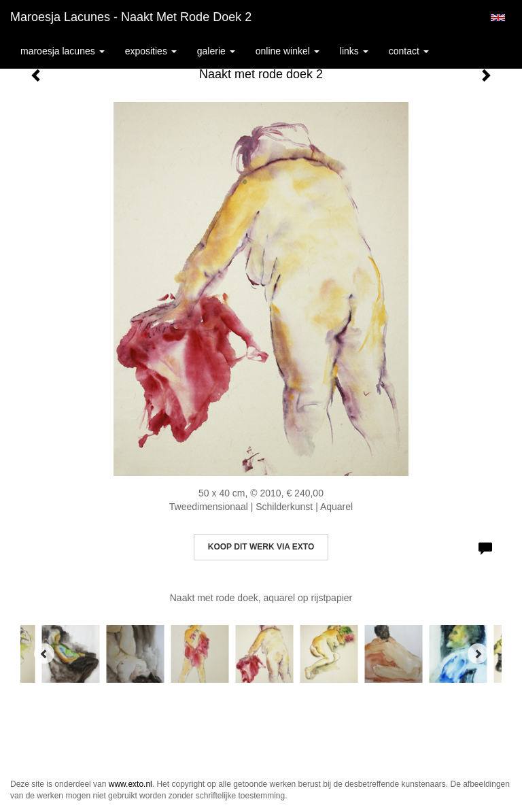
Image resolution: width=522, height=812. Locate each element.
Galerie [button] (216, 51)
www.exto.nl (130, 784)
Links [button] (354, 51)
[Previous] (44, 654)
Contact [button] (409, 51)
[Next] (478, 654)
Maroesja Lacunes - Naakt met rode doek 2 (131, 17)
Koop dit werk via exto (261, 547)
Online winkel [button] (288, 51)
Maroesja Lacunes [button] (63, 51)
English (498, 18)
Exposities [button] (151, 51)
